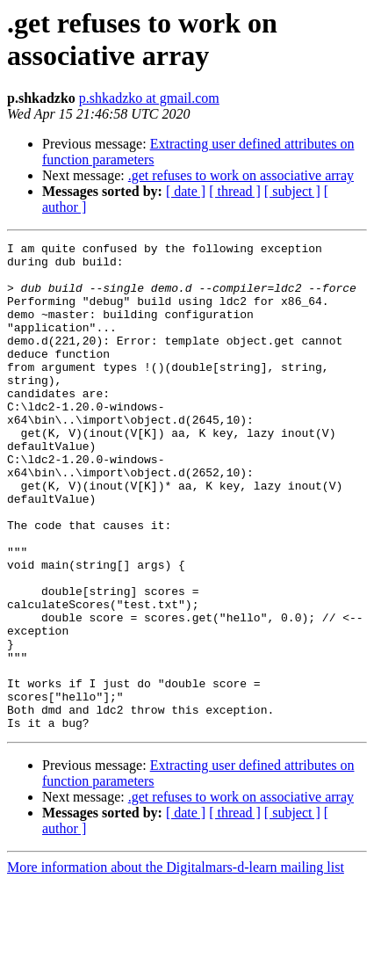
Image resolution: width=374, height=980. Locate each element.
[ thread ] (235, 191)
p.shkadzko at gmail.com (149, 98)
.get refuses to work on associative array (241, 175)
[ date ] (186, 191)
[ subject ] (292, 191)
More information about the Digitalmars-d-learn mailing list (176, 965)
